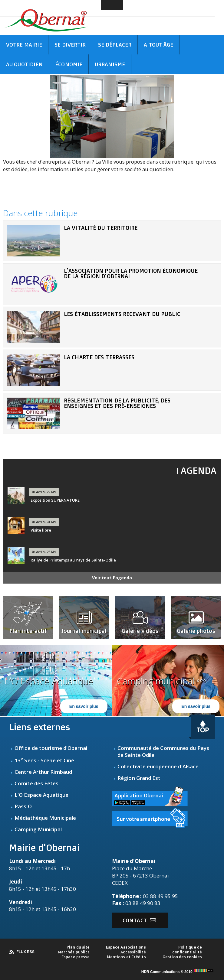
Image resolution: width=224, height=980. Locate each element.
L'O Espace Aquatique (41, 795)
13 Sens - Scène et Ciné (44, 760)
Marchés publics (74, 952)
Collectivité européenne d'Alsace (158, 766)
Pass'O (23, 806)
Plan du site (78, 947)
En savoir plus (84, 706)
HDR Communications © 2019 (178, 972)
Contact (139, 920)
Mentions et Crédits (126, 957)
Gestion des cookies (182, 957)
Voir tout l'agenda (112, 578)
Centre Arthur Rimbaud (43, 772)
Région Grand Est (139, 778)
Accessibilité (133, 952)
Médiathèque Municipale (45, 818)
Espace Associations (126, 947)
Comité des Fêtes (37, 783)
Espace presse (76, 957)
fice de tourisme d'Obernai (54, 748)
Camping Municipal (38, 829)
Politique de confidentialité (187, 949)
